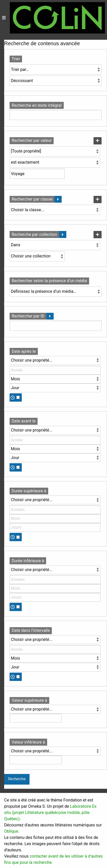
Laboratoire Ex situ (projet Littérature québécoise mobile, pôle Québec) (50, 813)
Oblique (11, 831)
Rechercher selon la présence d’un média (49, 281)
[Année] (55, 370)
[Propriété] (55, 151)
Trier (16, 59)
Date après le (24, 351)
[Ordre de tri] (56, 81)
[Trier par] (56, 69)
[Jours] (55, 527)
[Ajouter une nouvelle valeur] (98, 141)
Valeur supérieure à (29, 700)
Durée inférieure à (28, 561)
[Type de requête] (55, 163)
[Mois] (55, 379)
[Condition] (55, 245)
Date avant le (24, 421)
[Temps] (18, 397)
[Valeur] (36, 718)
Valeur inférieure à (28, 742)
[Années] (55, 510)
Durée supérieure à (29, 491)
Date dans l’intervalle (31, 630)
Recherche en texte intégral (37, 105)
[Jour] (55, 388)
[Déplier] (58, 199)
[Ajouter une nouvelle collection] (98, 235)
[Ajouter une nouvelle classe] (98, 200)
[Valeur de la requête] (37, 174)
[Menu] (4, 18)
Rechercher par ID (28, 316)
